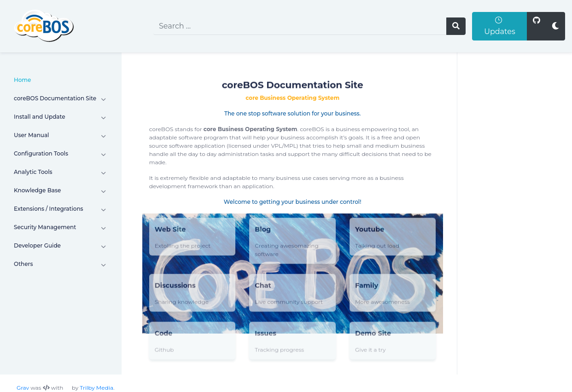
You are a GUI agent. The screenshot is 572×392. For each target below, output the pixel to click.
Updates (499, 26)
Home (22, 80)
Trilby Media (96, 388)
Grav (23, 388)
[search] (300, 26)
